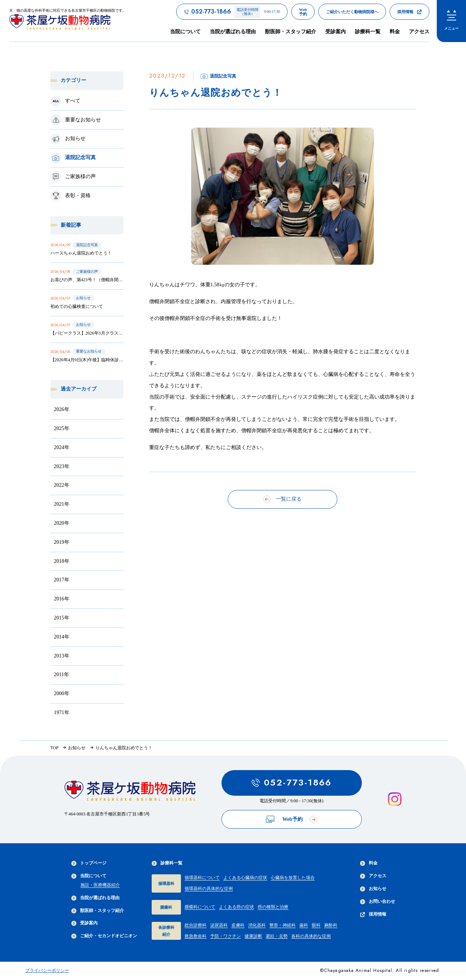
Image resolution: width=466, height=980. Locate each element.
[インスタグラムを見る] (395, 799)
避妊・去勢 (277, 936)
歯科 (304, 925)
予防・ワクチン (226, 936)
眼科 (316, 925)
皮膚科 (238, 925)
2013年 (62, 656)
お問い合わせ (378, 902)
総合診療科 (196, 925)
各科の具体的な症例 (311, 936)
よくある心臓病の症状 (245, 878)
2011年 (62, 674)
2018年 (62, 561)
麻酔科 (331, 925)
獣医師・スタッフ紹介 (291, 32)
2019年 (62, 542)
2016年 (62, 599)
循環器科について (202, 878)
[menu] (451, 21)
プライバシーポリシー (47, 970)
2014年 (62, 637)
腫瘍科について (200, 907)
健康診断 (253, 936)
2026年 (62, 409)
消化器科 (257, 925)
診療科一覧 (167, 863)
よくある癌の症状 (236, 907)
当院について (89, 876)
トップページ (89, 863)
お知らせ (373, 889)
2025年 (62, 428)
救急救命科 (196, 936)
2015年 (62, 618)
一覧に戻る (282, 499)
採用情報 (373, 914)
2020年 (62, 523)
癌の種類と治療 (273, 907)
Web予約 (291, 819)
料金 (395, 32)
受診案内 (336, 32)
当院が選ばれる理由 (233, 32)
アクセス (419, 32)
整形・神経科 (283, 925)
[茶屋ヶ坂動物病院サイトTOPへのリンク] (68, 21)
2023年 (62, 466)
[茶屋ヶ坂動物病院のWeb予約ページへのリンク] (303, 12)
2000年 (62, 693)
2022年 (62, 485)
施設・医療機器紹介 (100, 885)
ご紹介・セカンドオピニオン (104, 936)
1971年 (62, 713)
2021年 (62, 504)
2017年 (62, 580)
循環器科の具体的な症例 (209, 889)
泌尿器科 (219, 925)
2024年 (62, 447)
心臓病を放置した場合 (293, 878)
